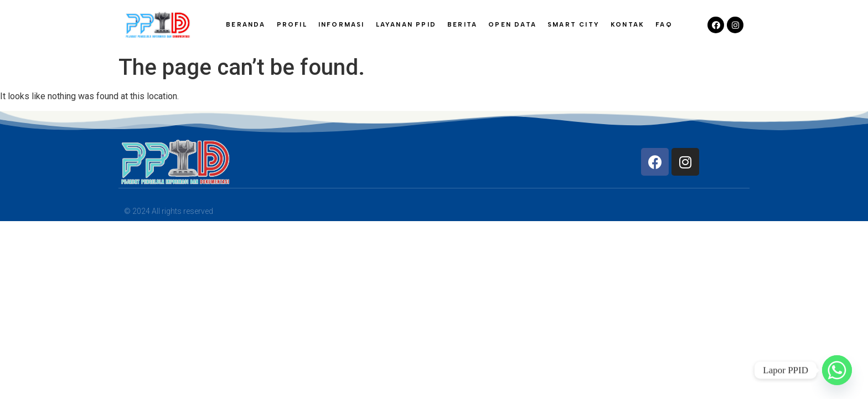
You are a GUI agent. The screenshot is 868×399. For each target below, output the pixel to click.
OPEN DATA (512, 25)
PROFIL (292, 25)
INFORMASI (342, 25)
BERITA (462, 25)
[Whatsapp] (837, 370)
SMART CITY (573, 25)
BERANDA (246, 25)
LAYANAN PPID (406, 25)
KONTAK (627, 25)
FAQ (664, 25)
